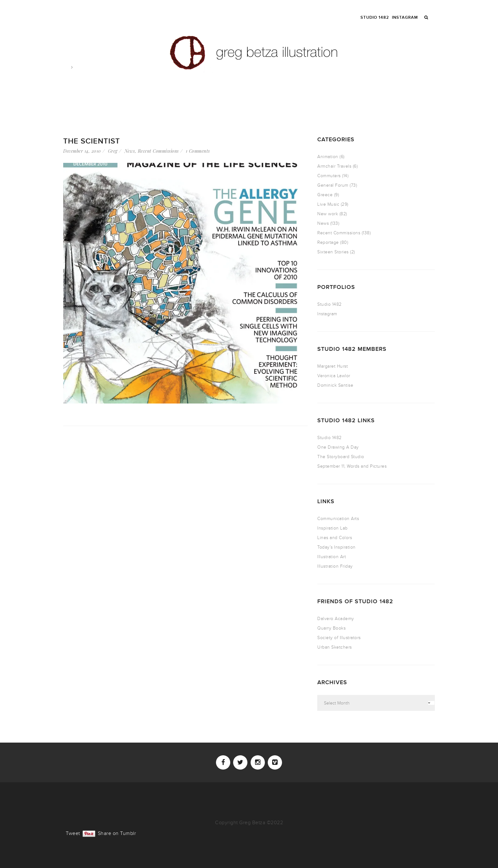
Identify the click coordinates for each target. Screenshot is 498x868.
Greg (113, 151)
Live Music (328, 204)
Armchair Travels (334, 166)
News (130, 151)
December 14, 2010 (82, 151)
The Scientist (92, 141)
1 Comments (198, 151)
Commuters (329, 176)
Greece (325, 195)
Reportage (328, 242)
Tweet (73, 833)
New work (328, 214)
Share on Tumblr (117, 833)
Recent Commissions (158, 151)
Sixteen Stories (333, 252)
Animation (328, 157)
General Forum (333, 185)
